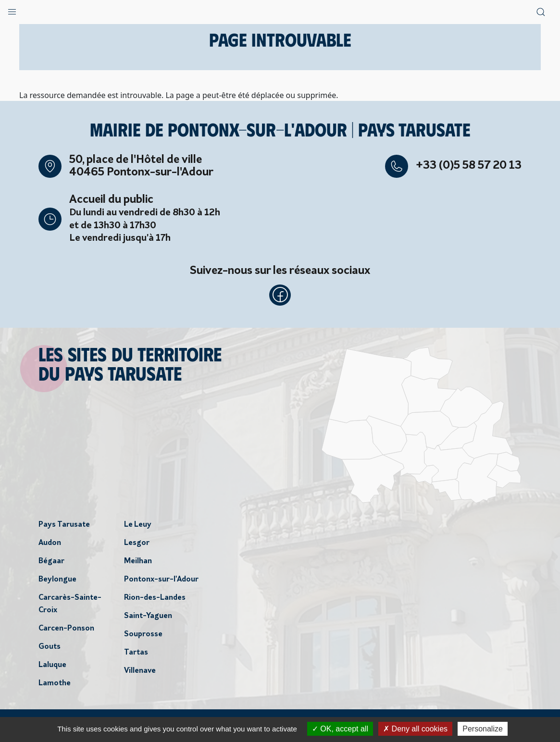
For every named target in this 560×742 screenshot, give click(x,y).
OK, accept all (340, 729)
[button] (12, 10)
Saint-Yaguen (148, 618)
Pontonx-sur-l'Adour (161, 581)
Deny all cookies (415, 729)
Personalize (483, 729)
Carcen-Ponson (66, 631)
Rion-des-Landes (155, 600)
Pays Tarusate (64, 527)
